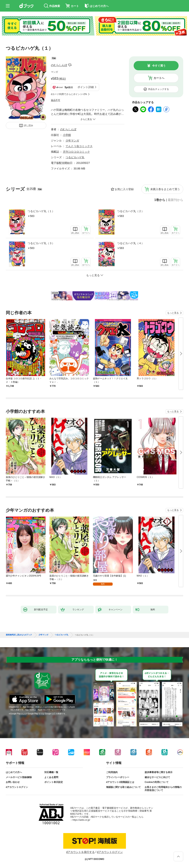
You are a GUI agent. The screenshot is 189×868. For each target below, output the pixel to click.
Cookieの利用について (157, 782)
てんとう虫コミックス (79, 146)
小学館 (67, 135)
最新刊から (175, 200)
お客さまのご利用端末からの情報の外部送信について (163, 789)
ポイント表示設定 (54, 782)
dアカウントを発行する (80, 852)
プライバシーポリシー (118, 777)
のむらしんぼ (59, 65)
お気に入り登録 (124, 189)
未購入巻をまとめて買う (165, 189)
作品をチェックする (159, 89)
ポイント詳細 (86, 87)
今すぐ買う (159, 66)
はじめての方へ (14, 772)
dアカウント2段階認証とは (120, 782)
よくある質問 (51, 777)
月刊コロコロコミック (76, 152)
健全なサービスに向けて (157, 777)
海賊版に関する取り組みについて (123, 787)
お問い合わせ (13, 782)
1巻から (160, 200)
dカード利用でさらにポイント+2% (69, 94)
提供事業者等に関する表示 (159, 772)
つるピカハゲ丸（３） (41, 243)
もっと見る (173, 313)
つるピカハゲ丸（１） (41, 211)
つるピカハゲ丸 (75, 157)
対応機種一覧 (51, 772)
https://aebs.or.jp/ (81, 820)
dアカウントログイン (17, 787)
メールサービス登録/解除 (19, 777)
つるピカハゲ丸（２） (131, 211)
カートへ (159, 78)
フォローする (70, 65)
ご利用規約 (112, 772)
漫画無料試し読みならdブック (19, 635)
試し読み (29, 125)
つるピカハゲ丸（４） (131, 243)
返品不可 (56, 100)
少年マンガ (72, 141)
